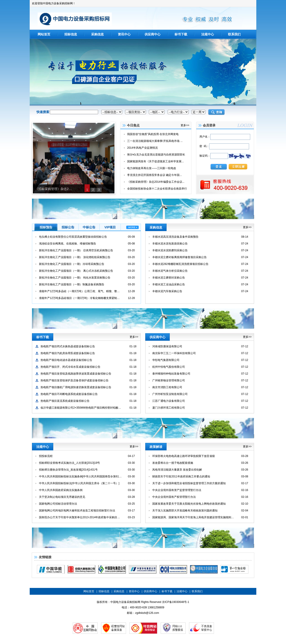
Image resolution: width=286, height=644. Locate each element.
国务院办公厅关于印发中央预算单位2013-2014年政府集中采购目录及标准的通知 (80, 517)
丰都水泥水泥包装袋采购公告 (170, 244)
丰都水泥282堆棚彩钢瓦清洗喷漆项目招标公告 (180, 264)
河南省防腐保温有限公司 (167, 346)
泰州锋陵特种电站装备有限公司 (171, 374)
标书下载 (181, 34)
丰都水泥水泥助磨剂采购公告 (170, 250)
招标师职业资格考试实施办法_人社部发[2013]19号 (69, 463)
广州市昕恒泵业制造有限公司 (170, 394)
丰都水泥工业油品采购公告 (169, 284)
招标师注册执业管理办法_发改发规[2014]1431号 (68, 470)
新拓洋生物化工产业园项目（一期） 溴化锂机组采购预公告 (75, 257)
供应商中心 (153, 34)
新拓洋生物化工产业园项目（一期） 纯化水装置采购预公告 (75, 278)
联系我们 (234, 34)
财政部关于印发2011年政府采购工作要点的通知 (181, 476)
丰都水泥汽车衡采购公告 (167, 291)
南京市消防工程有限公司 (167, 387)
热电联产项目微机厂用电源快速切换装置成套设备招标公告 (76, 387)
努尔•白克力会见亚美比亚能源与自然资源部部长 (156, 155)
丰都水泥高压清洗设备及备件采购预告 (175, 237)
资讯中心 (124, 34)
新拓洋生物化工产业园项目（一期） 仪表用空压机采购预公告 (76, 250)
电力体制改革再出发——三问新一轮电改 (152, 168)
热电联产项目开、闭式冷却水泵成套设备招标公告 (70, 367)
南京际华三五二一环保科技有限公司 (174, 353)
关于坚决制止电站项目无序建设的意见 (62, 497)
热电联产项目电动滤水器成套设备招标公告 (66, 360)
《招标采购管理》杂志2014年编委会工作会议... (156, 182)
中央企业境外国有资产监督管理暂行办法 (177, 490)
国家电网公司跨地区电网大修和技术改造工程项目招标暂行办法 (77, 511)
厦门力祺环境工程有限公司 (169, 408)
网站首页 (44, 34)
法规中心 (208, 34)
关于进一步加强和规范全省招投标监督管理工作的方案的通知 (189, 483)
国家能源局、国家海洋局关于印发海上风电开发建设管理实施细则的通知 (194, 517)
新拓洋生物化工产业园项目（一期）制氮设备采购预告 (72, 284)
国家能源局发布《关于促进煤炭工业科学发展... (155, 161)
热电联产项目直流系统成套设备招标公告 (65, 401)
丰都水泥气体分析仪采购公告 (170, 271)
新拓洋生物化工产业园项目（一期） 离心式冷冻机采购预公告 (76, 271)
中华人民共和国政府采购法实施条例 (61, 490)
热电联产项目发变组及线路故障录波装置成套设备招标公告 (76, 374)
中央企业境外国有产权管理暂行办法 (174, 497)
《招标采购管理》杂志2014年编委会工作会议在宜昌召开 (54, 189)
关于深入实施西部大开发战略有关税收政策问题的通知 (185, 511)
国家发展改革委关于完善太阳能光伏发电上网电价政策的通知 (189, 504)
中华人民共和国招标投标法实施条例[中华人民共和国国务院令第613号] (80, 476)
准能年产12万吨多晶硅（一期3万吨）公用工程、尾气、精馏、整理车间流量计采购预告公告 (80, 291)
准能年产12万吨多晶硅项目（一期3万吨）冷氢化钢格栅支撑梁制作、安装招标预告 (80, 298)
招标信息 (71, 34)
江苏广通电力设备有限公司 (169, 401)
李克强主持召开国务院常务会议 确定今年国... (154, 175)
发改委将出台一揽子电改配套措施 (173, 463)
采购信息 (97, 34)
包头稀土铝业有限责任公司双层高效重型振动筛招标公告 (73, 237)
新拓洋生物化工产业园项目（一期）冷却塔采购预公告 (72, 264)
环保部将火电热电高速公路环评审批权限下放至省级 (184, 456)
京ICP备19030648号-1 (176, 602)
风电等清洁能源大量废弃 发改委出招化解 (177, 470)
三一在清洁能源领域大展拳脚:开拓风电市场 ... (155, 141)
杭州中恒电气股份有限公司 (169, 367)
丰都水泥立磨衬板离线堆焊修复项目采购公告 (179, 257)
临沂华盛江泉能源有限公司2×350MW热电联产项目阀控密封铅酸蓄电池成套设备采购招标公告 (82, 408)
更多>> (185, 125)
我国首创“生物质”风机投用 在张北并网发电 (153, 134)
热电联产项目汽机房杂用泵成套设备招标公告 (68, 353)
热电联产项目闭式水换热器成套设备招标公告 (68, 346)
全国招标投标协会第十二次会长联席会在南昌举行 (157, 189)
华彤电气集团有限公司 (166, 360)
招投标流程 (46, 456)
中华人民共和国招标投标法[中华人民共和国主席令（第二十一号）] (79, 483)
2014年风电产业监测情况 (142, 148)
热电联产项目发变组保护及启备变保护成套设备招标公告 (75, 380)
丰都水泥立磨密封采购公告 (169, 278)
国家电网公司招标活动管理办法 (58, 504)
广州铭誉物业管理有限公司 (169, 380)
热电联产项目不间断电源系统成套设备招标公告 (69, 394)
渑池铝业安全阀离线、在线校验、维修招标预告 (68, 244)
